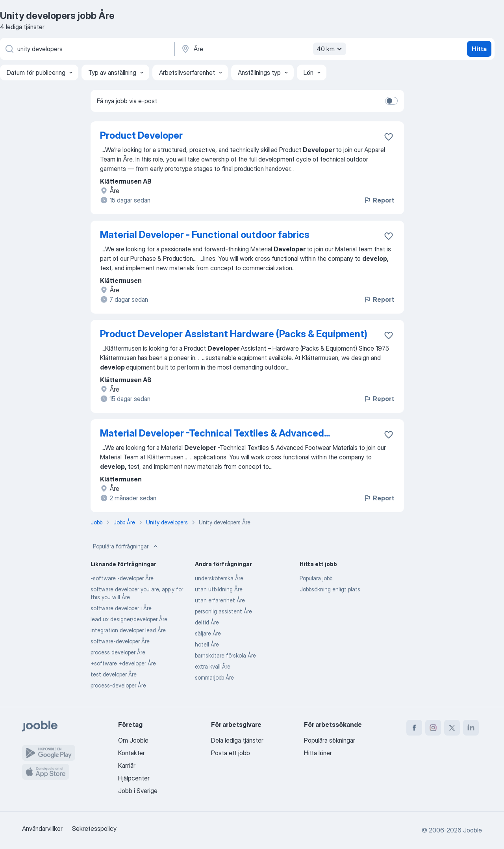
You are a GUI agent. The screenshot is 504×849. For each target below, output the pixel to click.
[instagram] (433, 728)
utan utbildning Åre (219, 589)
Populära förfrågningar (126, 546)
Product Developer (141, 135)
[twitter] (452, 728)
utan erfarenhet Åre (220, 600)
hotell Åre (207, 644)
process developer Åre (118, 652)
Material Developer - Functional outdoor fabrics (205, 235)
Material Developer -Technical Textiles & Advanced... (215, 433)
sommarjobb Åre (214, 677)
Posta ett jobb (231, 753)
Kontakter (132, 753)
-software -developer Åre (122, 578)
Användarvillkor (42, 829)
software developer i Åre (121, 608)
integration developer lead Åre (128, 630)
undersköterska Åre (219, 578)
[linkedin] (471, 728)
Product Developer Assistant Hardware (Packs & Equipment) (234, 334)
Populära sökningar (330, 740)
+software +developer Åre (123, 663)
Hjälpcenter (134, 778)
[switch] (391, 101)
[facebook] (414, 728)
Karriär (127, 765)
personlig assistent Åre (223, 611)
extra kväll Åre (213, 666)
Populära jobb (316, 578)
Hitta (479, 49)
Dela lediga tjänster (237, 740)
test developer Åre (114, 674)
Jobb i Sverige (138, 791)
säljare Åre (208, 633)
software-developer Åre (120, 641)
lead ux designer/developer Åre (129, 619)
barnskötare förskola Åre (225, 655)
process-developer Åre (118, 685)
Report (379, 200)
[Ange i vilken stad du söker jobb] (263, 49)
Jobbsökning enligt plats (330, 589)
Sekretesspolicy (94, 829)
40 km (330, 49)
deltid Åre (207, 622)
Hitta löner (318, 753)
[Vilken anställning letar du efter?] (87, 49)
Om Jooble (133, 740)
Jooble (472, 830)
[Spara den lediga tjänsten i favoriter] (389, 137)
